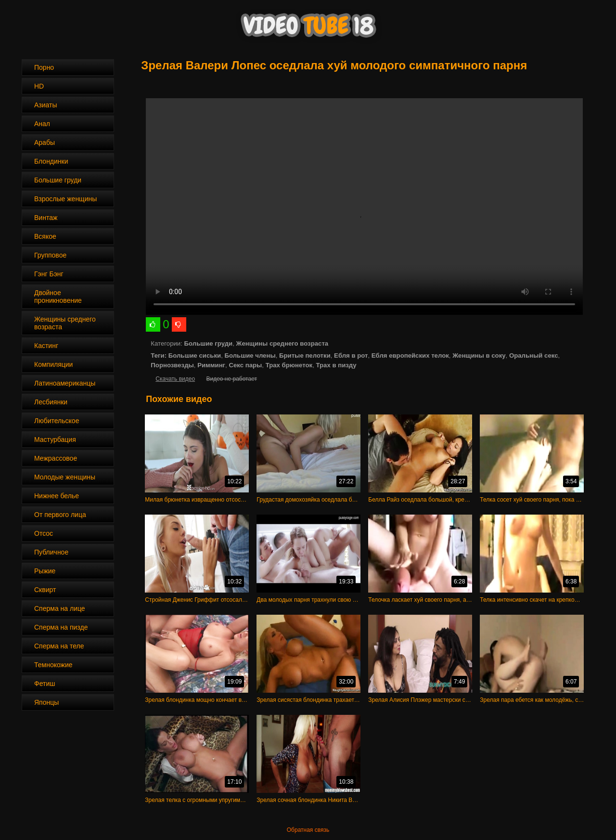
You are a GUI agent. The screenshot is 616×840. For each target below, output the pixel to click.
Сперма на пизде (61, 627)
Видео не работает (231, 379)
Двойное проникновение (58, 297)
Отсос (44, 533)
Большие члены (250, 355)
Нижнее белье (57, 496)
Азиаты (46, 105)
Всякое (45, 236)
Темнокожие (53, 665)
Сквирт (45, 590)
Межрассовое (56, 458)
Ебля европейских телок (410, 355)
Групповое (50, 255)
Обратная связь (308, 830)
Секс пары (245, 365)
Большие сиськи (195, 355)
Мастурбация (55, 439)
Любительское (57, 421)
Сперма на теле (59, 646)
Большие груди (58, 180)
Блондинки (51, 161)
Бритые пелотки (305, 355)
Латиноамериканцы (65, 383)
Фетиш (45, 684)
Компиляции (53, 364)
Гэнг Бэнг (49, 274)
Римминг (211, 365)
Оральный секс (534, 355)
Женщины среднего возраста (65, 323)
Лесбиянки (51, 402)
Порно (44, 67)
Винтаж (46, 218)
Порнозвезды (172, 365)
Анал (42, 124)
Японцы (46, 702)
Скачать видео (175, 379)
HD (39, 86)
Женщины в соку (479, 355)
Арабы (45, 142)
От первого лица (60, 515)
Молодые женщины (65, 477)
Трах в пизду (336, 365)
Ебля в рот (351, 355)
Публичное (51, 552)
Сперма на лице (60, 608)
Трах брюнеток (289, 365)
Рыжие (45, 571)
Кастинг (46, 346)
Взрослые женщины (65, 199)
